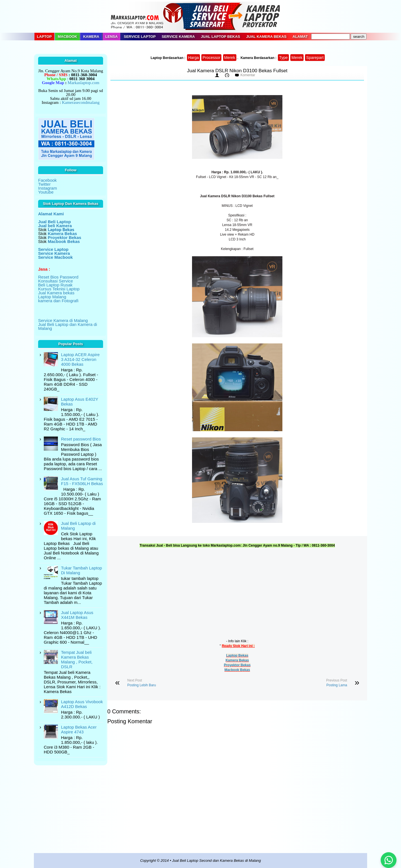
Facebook (47, 180)
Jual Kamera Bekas (266, 37)
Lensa (112, 37)
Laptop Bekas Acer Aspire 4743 (79, 729)
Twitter (44, 184)
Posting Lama (337, 685)
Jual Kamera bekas (56, 293)
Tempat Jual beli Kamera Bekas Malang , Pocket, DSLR (77, 659)
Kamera (91, 37)
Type (283, 58)
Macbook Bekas (237, 670)
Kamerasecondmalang (81, 102)
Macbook (67, 37)
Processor (211, 58)
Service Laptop (140, 37)
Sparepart (315, 58)
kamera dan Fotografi (58, 301)
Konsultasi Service (55, 281)
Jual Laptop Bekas (220, 37)
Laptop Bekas (237, 656)
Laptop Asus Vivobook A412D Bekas (82, 704)
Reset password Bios (81, 439)
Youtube (46, 192)
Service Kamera (178, 37)
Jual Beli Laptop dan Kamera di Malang (67, 326)
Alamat (300, 37)
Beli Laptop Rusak (55, 285)
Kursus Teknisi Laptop (59, 289)
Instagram (48, 188)
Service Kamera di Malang (63, 320)
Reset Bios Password (58, 277)
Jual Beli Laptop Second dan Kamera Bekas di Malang (216, 861)
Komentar (248, 75)
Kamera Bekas (237, 660)
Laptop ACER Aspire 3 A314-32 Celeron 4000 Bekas (80, 359)
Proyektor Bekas (237, 665)
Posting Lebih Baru (142, 685)
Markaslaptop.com (84, 83)
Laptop (44, 37)
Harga (193, 58)
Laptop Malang (52, 297)
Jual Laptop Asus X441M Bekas (77, 615)
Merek (230, 58)
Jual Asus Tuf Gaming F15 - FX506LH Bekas (82, 481)
